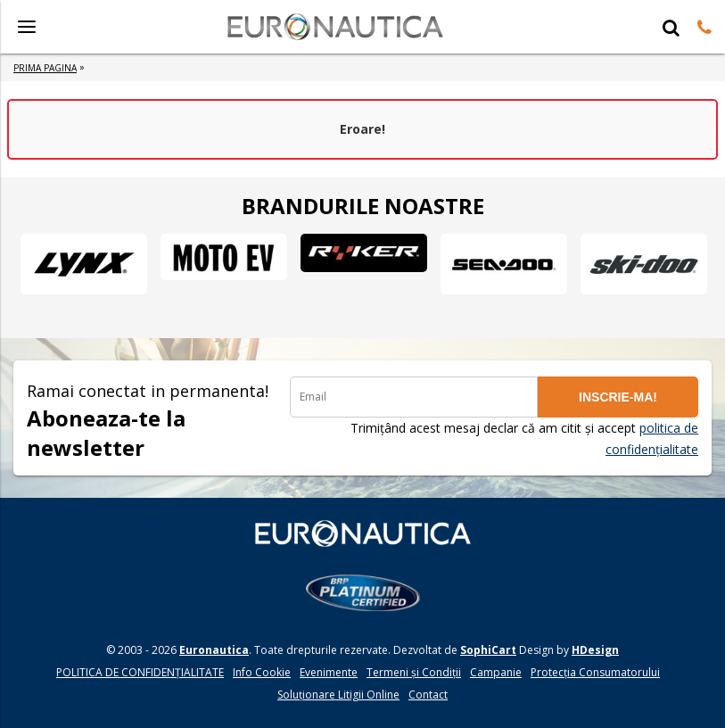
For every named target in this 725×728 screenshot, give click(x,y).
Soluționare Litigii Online (338, 695)
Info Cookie (262, 672)
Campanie (496, 672)
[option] (83, 264)
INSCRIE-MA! (618, 397)
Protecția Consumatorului (595, 672)
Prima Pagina (45, 68)
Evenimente (329, 672)
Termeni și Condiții (414, 672)
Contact (428, 695)
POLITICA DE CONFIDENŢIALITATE (140, 672)
